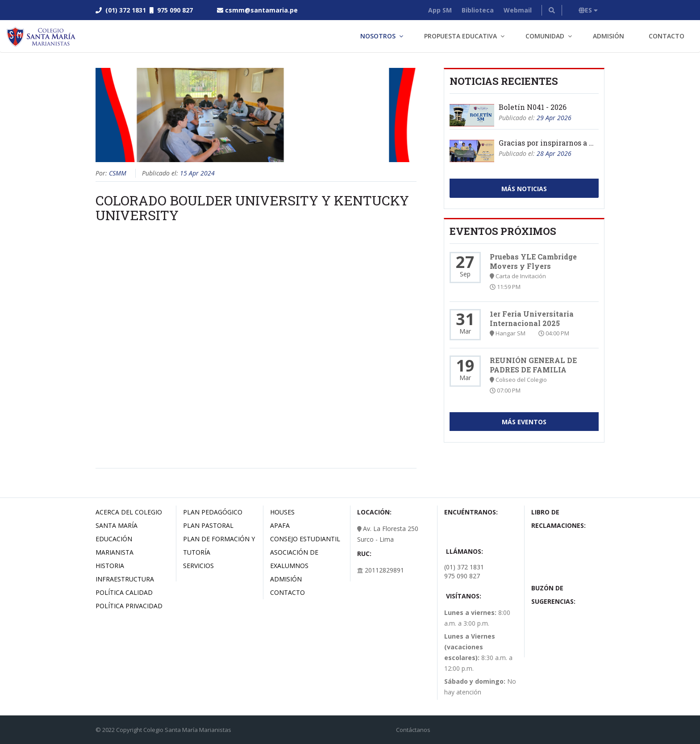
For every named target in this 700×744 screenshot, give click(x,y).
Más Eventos (524, 422)
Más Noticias (524, 189)
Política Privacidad (129, 606)
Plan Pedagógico (213, 512)
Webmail (518, 10)
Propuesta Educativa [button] (460, 36)
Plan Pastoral (208, 525)
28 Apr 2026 (554, 153)
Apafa (280, 525)
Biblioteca (478, 10)
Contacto (667, 36)
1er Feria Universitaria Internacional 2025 (532, 318)
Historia (110, 566)
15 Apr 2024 (197, 173)
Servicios (198, 566)
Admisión (608, 36)
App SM (440, 10)
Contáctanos (413, 730)
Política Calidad (124, 592)
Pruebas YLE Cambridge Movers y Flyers (533, 261)
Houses (282, 512)
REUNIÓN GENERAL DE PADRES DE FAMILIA (533, 365)
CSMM (118, 173)
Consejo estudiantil (305, 539)
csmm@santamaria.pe (261, 10)
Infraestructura (125, 579)
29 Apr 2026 (554, 118)
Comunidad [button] (545, 36)
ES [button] (588, 10)
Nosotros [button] (378, 36)
